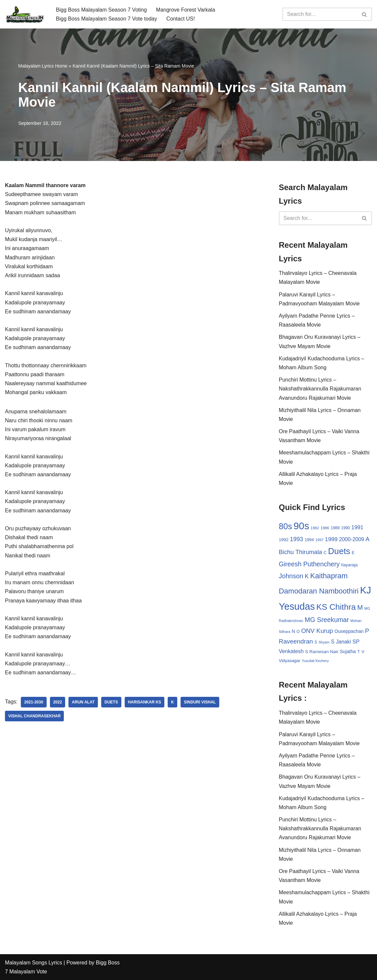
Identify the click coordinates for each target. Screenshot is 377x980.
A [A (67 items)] (367, 539)
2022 (58, 702)
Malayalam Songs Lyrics (34, 963)
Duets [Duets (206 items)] (339, 551)
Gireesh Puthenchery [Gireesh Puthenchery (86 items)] (309, 564)
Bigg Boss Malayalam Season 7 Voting (101, 10)
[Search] (320, 14)
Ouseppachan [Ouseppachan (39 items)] (349, 631)
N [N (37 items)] (293, 631)
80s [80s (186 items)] (285, 526)
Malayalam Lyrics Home (43, 66)
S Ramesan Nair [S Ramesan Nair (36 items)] (322, 652)
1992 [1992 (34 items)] (284, 540)
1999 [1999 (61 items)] (331, 539)
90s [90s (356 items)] (301, 526)
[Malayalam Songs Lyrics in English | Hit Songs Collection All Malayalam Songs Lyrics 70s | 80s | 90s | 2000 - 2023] (25, 14)
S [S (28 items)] (316, 642)
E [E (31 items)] (353, 553)
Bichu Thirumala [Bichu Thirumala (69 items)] (300, 552)
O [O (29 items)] (298, 632)
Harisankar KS (145, 702)
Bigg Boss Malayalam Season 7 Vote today (106, 19)
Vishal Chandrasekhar (34, 716)
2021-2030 (34, 702)
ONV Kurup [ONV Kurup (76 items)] (317, 631)
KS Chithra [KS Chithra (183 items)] (336, 607)
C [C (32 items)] (325, 553)
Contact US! (181, 19)
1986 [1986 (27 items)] (325, 528)
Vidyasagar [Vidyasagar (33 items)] (290, 661)
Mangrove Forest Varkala (186, 10)
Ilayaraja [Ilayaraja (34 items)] (350, 565)
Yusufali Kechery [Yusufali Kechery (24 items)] (315, 661)
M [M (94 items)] (360, 607)
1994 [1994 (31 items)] (309, 540)
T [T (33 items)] (358, 652)
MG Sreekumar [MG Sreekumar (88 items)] (327, 620)
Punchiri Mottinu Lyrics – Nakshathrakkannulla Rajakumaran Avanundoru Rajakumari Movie (320, 389)
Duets (111, 702)
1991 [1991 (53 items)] (357, 527)
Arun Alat (83, 702)
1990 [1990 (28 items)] (346, 528)
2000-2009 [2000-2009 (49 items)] (351, 539)
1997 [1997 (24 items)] (319, 540)
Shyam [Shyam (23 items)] (324, 642)
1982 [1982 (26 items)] (315, 528)
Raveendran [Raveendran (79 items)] (296, 641)
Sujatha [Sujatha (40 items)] (348, 651)
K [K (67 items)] (307, 576)
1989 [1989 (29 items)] (335, 528)
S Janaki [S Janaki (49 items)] (341, 642)
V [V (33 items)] (363, 652)
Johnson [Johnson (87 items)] (291, 576)
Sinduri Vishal (200, 702)
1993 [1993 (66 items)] (297, 539)
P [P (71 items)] (367, 631)
